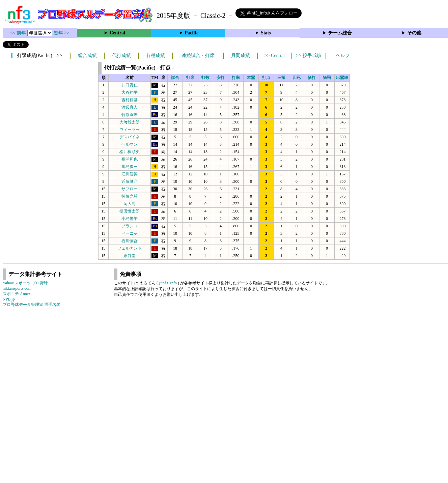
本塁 (251, 78)
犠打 (312, 78)
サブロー (130, 189)
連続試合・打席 (198, 55)
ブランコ (130, 226)
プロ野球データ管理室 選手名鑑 (32, 305)
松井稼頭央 (130, 152)
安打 (221, 78)
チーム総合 (340, 33)
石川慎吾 (130, 241)
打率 (236, 78)
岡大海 (130, 204)
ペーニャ (130, 233)
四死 (297, 78)
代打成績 (121, 55)
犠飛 (327, 78)
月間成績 (241, 55)
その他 (414, 33)
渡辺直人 (130, 107)
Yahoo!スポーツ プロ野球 (25, 283)
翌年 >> (62, 33)
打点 (266, 78)
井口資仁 (130, 85)
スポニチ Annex (17, 294)
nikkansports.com (17, 288)
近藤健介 (130, 181)
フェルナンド (130, 248)
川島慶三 (130, 167)
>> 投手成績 (309, 55)
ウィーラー (130, 130)
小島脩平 (130, 219)
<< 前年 (19, 33)
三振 (281, 78)
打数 (205, 78)
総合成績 (87, 55)
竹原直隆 (130, 115)
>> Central (275, 55)
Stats (266, 33)
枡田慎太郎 (130, 211)
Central (117, 33)
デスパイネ (130, 137)
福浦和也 (130, 159)
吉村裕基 (130, 100)
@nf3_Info (168, 283)
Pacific (192, 33)
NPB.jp (9, 299)
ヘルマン (130, 144)
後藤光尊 (130, 196)
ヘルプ (343, 55)
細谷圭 (130, 256)
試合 (175, 78)
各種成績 (156, 55)
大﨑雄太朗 (130, 122)
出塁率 (342, 78)
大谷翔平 (130, 92)
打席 (190, 78)
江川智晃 (130, 174)
